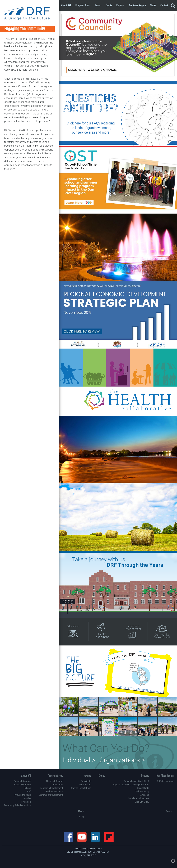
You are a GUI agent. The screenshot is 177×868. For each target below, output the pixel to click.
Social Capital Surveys (138, 798)
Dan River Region (137, 5)
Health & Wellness (54, 792)
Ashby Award (85, 785)
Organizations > (122, 760)
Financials (26, 802)
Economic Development (52, 788)
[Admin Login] (170, 861)
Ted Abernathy (142, 792)
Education (58, 785)
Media (153, 5)
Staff (29, 792)
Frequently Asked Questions (18, 805)
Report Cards (143, 788)
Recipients (86, 781)
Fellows (28, 788)
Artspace (145, 795)
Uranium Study (142, 802)
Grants (98, 5)
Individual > (79, 760)
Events (109, 5)
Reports (120, 5)
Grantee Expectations (81, 788)
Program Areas (83, 5)
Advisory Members (22, 785)
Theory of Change (54, 781)
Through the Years (22, 795)
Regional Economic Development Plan (131, 785)
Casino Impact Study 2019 (136, 781)
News (82, 817)
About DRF (66, 5)
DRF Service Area (165, 781)
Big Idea (27, 798)
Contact (164, 5)
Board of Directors (23, 781)
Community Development (51, 795)
